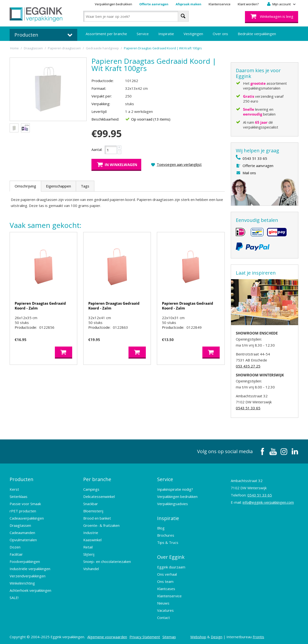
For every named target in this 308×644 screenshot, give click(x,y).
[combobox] (136, 16)
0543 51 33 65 (255, 158)
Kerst (14, 489)
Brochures (166, 535)
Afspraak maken (189, 4)
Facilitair (16, 554)
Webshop (198, 636)
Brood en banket (97, 518)
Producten (22, 479)
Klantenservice (220, 4)
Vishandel (91, 568)
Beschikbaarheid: (105, 119)
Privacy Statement (145, 636)
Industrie (91, 532)
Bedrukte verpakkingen (257, 34)
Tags (85, 186)
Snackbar (91, 503)
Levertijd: (99, 111)
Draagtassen (20, 525)
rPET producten (23, 510)
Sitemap (169, 636)
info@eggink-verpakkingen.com (268, 502)
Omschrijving (25, 186)
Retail (88, 547)
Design (217, 636)
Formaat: (99, 88)
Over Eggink (171, 556)
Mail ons (249, 173)
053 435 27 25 (248, 366)
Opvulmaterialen (23, 539)
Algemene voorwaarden (107, 636)
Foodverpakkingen (25, 561)
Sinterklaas (19, 496)
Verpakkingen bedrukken (113, 4)
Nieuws (163, 602)
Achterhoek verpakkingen (30, 590)
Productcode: (103, 81)
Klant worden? (248, 4)
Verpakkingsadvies (173, 503)
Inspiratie (166, 34)
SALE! (14, 597)
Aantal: (97, 149)
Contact (164, 616)
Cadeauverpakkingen (27, 518)
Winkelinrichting (22, 583)
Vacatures (165, 609)
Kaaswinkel (92, 539)
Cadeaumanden (22, 532)
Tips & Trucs (168, 542)
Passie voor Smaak (25, 503)
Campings (91, 489)
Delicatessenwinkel (99, 496)
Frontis (258, 636)
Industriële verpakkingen (30, 568)
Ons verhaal (167, 573)
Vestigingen (193, 34)
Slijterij (89, 554)
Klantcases (166, 587)
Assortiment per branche (106, 34)
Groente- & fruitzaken (101, 525)
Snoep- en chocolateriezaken (107, 561)
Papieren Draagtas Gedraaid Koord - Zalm (40, 306)
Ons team (165, 580)
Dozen (15, 547)
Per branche (97, 479)
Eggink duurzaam (171, 566)
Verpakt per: (102, 96)
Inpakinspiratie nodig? (175, 489)
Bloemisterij (93, 510)
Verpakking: (101, 104)
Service (143, 34)
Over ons (220, 34)
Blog (161, 527)
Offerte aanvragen (154, 4)
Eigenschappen (58, 186)
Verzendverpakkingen (28, 575)
